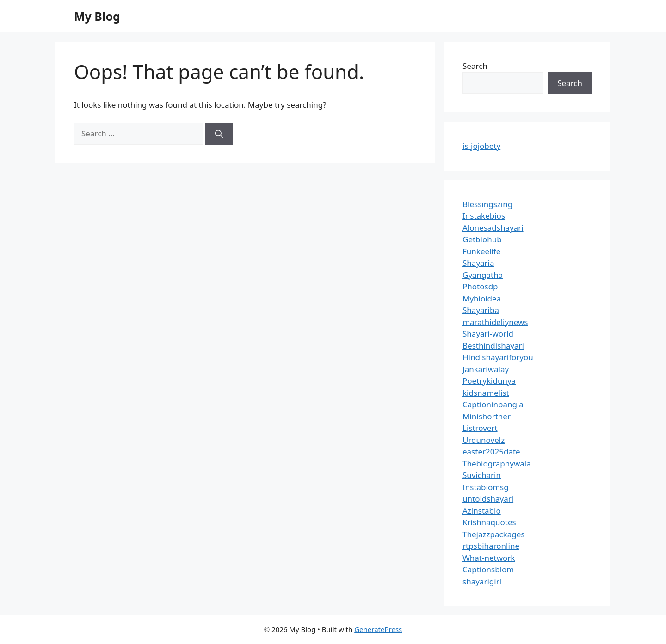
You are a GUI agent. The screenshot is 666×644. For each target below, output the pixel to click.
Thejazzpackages (493, 534)
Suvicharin (482, 475)
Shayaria (478, 263)
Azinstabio (482, 511)
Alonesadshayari (493, 228)
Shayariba (481, 310)
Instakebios (484, 216)
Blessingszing (487, 204)
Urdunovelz (484, 440)
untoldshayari (488, 499)
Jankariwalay (486, 369)
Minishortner (487, 416)
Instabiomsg (486, 487)
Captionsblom (488, 569)
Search (475, 66)
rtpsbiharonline (491, 546)
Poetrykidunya (489, 381)
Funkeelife (481, 251)
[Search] (219, 134)
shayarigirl (482, 581)
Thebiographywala (497, 463)
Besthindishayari (493, 346)
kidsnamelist (486, 393)
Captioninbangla (493, 404)
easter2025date (491, 451)
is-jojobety (481, 146)
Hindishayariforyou (498, 357)
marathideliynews (495, 322)
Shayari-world (488, 334)
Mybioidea (482, 298)
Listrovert (480, 428)
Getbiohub (482, 239)
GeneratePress (378, 629)
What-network (489, 558)
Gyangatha (483, 275)
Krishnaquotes (489, 522)
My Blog (97, 16)
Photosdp (480, 286)
